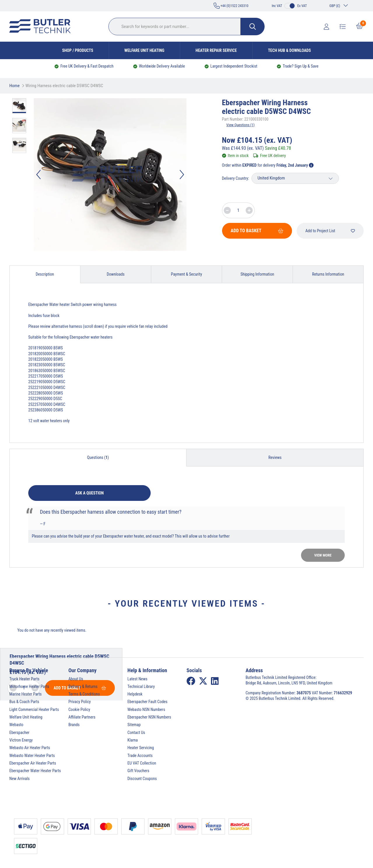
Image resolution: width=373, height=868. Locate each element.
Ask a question (89, 493)
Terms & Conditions (84, 694)
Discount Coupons (142, 779)
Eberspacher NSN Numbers (149, 717)
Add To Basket (257, 231)
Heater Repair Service (216, 50)
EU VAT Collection (142, 763)
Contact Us (136, 733)
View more (323, 555)
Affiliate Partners (82, 717)
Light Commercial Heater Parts (34, 709)
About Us (76, 679)
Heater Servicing (141, 748)
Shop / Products (78, 50)
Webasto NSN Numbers (146, 709)
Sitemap (134, 725)
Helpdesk (135, 694)
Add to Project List (330, 231)
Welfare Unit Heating (144, 50)
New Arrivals (20, 779)
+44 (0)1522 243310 (231, 6)
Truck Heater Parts (24, 679)
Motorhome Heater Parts (29, 686)
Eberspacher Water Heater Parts (35, 771)
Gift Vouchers (138, 771)
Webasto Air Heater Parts (30, 748)
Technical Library (141, 686)
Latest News (137, 679)
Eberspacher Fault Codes (147, 702)
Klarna (132, 740)
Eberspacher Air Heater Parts (33, 763)
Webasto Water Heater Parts (32, 756)
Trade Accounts (140, 756)
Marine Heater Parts (25, 694)
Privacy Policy (80, 702)
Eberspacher (19, 733)
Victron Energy (21, 740)
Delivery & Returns (83, 686)
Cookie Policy (79, 709)
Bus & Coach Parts (24, 702)
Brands (74, 725)
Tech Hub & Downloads (290, 50)
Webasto (16, 725)
